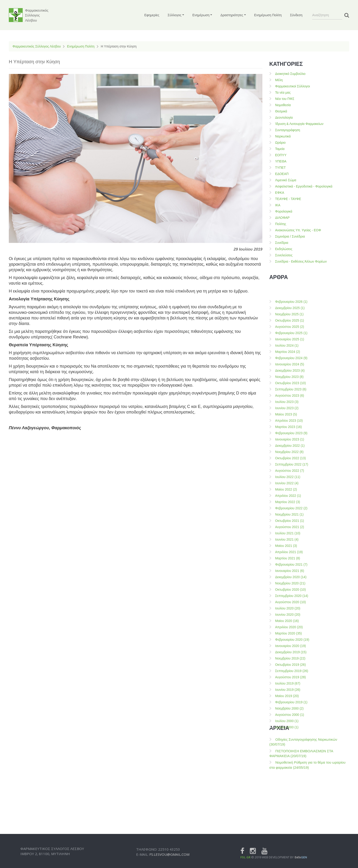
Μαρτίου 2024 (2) (288, 663)
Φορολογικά (284, 211)
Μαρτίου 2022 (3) (288, 813)
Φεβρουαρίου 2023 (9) (291, 744)
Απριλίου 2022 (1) (288, 807)
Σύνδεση (296, 15)
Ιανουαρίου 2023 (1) (290, 750)
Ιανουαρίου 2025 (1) (290, 650)
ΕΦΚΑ (280, 193)
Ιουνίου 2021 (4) (287, 850)
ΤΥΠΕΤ (280, 168)
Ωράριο (280, 143)
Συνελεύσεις (284, 255)
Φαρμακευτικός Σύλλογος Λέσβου (37, 46)
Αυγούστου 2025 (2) (290, 638)
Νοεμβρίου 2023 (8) (289, 688)
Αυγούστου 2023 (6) (290, 706)
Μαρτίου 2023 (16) (288, 738)
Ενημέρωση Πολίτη (268, 15)
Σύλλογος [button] (174, 15)
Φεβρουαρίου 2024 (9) (291, 669)
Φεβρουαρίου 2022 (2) (291, 819)
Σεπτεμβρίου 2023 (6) (291, 700)
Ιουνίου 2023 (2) (287, 719)
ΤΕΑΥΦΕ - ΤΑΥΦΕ (288, 199)
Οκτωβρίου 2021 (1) (290, 832)
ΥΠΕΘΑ (281, 161)
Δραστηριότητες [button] (232, 15)
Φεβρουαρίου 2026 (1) (291, 613)
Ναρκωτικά (283, 136)
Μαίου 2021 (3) (286, 857)
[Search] (327, 15)
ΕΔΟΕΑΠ (282, 174)
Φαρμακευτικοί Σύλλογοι (292, 86)
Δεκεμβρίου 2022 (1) (290, 757)
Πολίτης (281, 224)
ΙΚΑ (278, 205)
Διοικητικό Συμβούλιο (290, 74)
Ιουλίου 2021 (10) (288, 844)
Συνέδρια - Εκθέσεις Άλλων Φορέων (301, 261)
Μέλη (279, 80)
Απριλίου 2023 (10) (289, 731)
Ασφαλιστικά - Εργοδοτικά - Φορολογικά (304, 186)
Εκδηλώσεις (284, 249)
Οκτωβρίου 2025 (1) (290, 631)
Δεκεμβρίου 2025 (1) (290, 619)
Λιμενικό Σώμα (286, 180)
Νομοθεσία (283, 105)
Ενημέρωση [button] (201, 15)
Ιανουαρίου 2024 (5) (290, 675)
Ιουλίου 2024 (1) (287, 656)
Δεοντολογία (284, 118)
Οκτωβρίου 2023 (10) (290, 694)
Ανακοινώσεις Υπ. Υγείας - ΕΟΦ (298, 230)
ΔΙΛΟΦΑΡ (282, 218)
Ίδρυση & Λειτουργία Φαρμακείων (299, 124)
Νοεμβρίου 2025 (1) (289, 625)
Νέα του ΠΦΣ (285, 99)
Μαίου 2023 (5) (286, 725)
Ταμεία (280, 149)
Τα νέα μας (283, 92)
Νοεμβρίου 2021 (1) (289, 825)
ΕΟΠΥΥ (281, 155)
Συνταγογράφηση (288, 130)
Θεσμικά (281, 111)
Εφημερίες (152, 15)
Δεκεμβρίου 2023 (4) (290, 681)
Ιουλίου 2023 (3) (287, 713)
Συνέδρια (282, 243)
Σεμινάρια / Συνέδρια (290, 236)
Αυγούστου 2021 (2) (290, 838)
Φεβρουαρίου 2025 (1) (291, 644)
